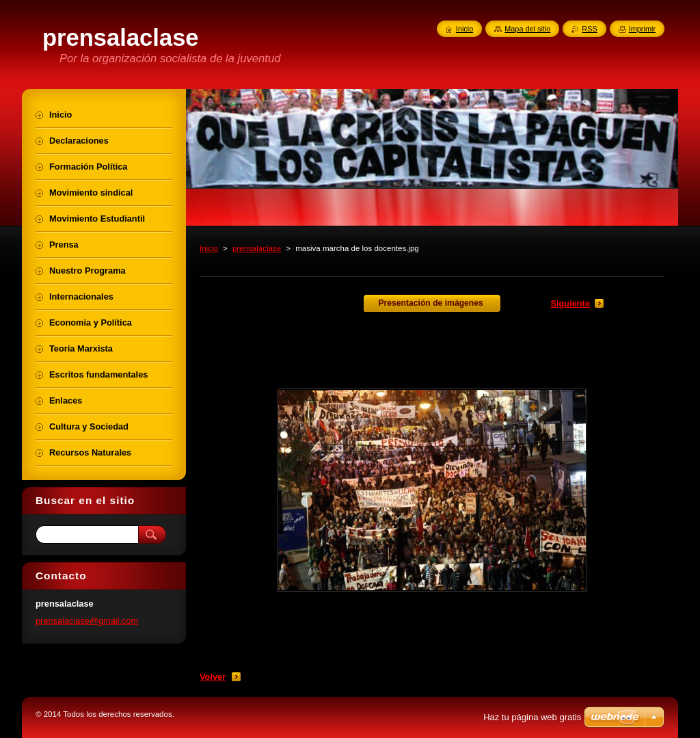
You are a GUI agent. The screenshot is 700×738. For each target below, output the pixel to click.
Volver (213, 677)
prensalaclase (257, 248)
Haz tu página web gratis (532, 717)
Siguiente (570, 303)
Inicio (209, 248)
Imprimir (642, 29)
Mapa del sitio (527, 29)
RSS (589, 29)
